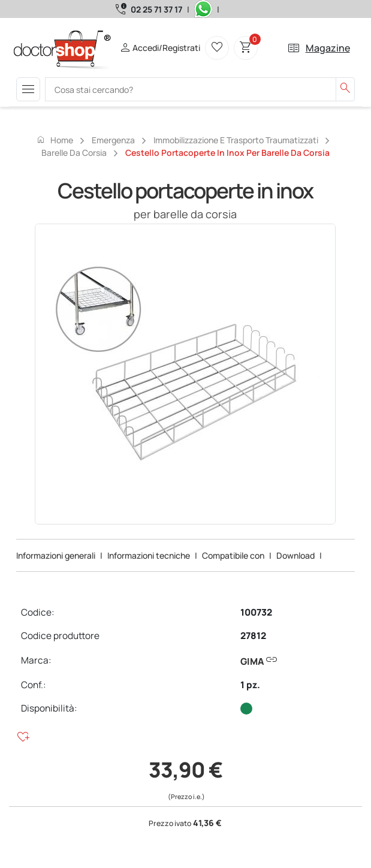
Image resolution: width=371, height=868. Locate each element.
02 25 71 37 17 (156, 9)
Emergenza (113, 140)
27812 (253, 636)
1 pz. (250, 685)
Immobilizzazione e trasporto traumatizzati (236, 140)
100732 (256, 612)
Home (55, 140)
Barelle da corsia (74, 153)
